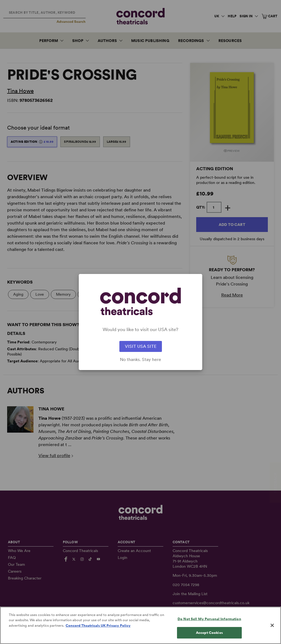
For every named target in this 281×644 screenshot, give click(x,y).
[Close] (272, 633)
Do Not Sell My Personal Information (209, 627)
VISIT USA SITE (141, 346)
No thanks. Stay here (140, 360)
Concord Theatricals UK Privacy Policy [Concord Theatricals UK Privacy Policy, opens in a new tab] (98, 633)
